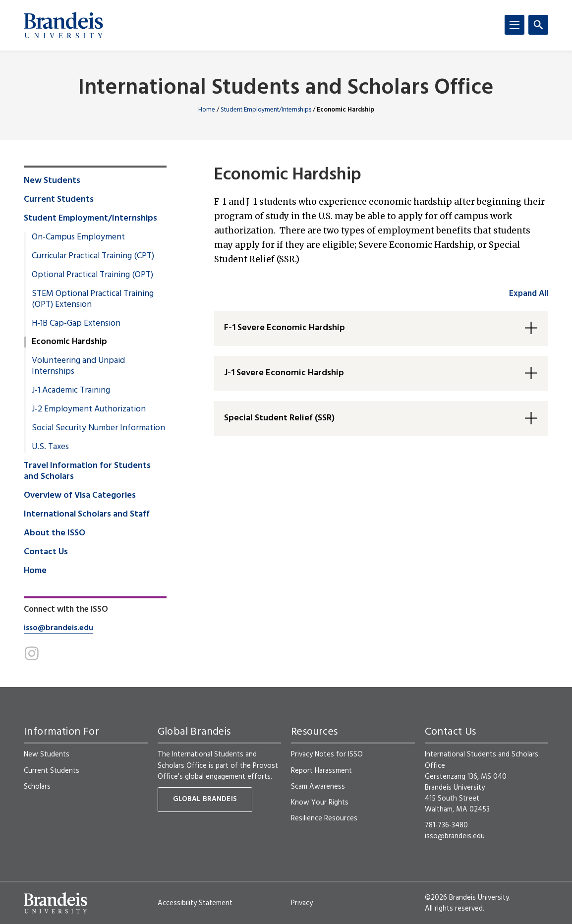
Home (207, 110)
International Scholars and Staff (87, 515)
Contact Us (46, 552)
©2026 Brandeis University (467, 898)
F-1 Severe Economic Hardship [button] (285, 328)
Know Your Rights (320, 803)
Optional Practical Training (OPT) (92, 275)
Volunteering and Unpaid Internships (78, 366)
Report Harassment (321, 771)
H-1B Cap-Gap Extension (76, 324)
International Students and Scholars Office (286, 88)
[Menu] (515, 25)
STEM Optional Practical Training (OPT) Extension (93, 299)
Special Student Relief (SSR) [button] (279, 418)
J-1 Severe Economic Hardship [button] (284, 373)
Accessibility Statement (195, 903)
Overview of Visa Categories (80, 496)
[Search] (538, 25)
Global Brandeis (205, 799)
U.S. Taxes (50, 447)
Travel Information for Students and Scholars (87, 471)
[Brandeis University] (63, 25)
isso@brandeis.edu (58, 628)
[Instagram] (32, 653)
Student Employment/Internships (266, 110)
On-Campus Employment (78, 237)
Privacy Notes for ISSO (327, 754)
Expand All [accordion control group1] (529, 294)
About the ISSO (55, 533)
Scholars (37, 787)
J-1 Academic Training (71, 391)
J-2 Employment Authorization (89, 409)
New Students (52, 181)
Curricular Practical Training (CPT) (93, 256)
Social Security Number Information (98, 428)
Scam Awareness (318, 787)
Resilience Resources (324, 818)
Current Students (59, 200)
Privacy (302, 903)
